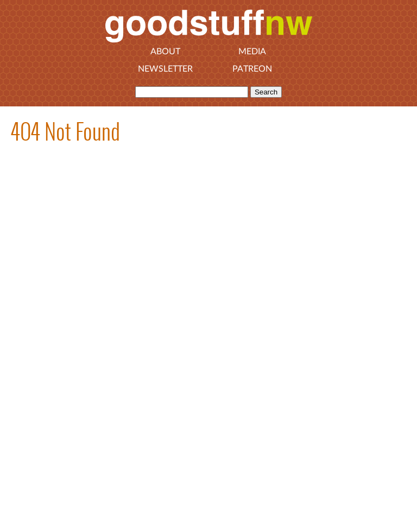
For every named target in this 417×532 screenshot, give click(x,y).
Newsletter (165, 69)
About (165, 52)
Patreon (252, 69)
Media (252, 52)
